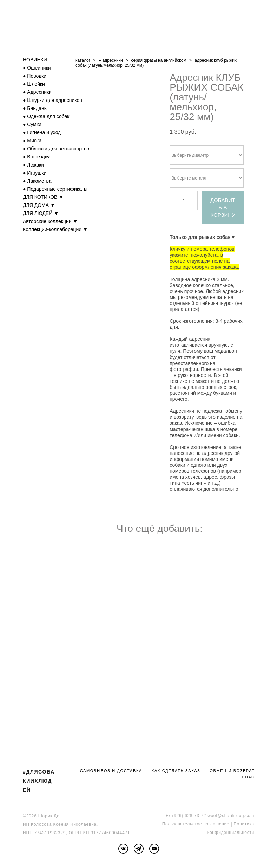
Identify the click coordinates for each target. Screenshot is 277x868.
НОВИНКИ (35, 60)
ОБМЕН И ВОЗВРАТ (232, 771)
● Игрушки (35, 173)
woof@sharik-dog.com (231, 816)
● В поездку (36, 157)
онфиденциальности (232, 833)
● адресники (111, 60)
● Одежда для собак (46, 116)
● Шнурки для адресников (52, 100)
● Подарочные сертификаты (55, 189)
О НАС (247, 777)
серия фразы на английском (159, 60)
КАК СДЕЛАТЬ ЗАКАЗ (176, 771)
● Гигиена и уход (42, 132)
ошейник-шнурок (215, 303)
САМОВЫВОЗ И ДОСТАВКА (111, 771)
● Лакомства (37, 181)
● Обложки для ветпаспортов (56, 149)
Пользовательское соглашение (196, 824)
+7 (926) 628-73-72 (186, 816)
